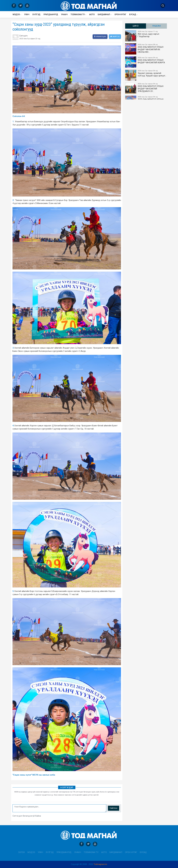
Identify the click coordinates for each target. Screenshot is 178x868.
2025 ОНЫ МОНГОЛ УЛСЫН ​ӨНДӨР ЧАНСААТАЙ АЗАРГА (146, 62)
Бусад (133, 14)
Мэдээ (16, 14)
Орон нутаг (120, 14)
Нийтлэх (114, 808)
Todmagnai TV (78, 14)
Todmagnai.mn (100, 864)
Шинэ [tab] (136, 26)
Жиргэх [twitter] (115, 36)
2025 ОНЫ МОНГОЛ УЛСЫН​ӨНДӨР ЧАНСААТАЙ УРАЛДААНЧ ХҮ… (146, 88)
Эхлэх (21, 852)
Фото (92, 14)
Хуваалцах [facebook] (100, 36)
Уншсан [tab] (157, 26)
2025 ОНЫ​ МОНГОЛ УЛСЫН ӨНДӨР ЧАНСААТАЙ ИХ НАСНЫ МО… (146, 49)
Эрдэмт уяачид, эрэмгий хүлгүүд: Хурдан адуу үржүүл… (146, 75)
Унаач (64, 14)
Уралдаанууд (51, 14)
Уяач (27, 14)
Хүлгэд (36, 14)
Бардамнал (104, 14)
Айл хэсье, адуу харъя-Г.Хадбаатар (146, 36)
